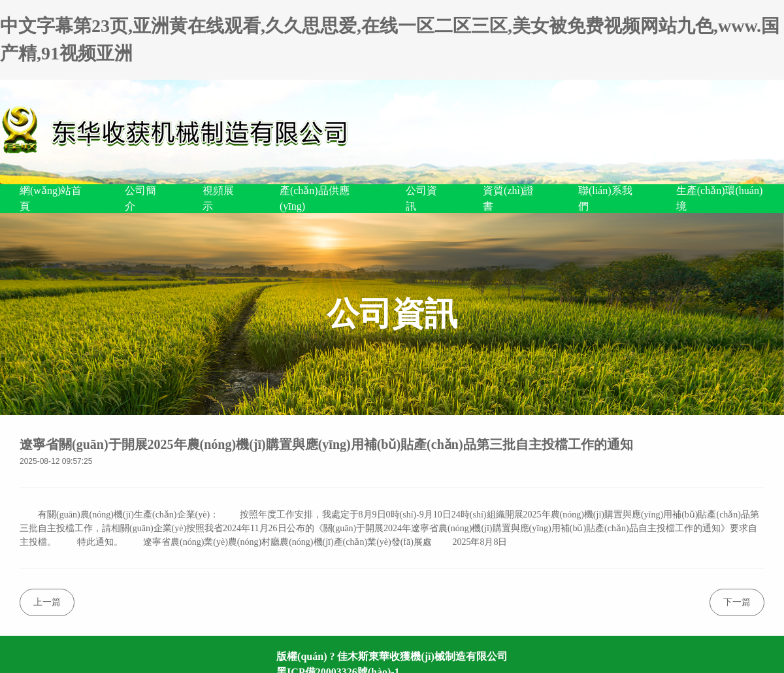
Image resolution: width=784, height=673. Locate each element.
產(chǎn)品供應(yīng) (315, 198)
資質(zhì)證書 (508, 198)
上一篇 (47, 602)
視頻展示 (218, 198)
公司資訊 (421, 198)
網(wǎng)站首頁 (51, 198)
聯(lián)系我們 (605, 198)
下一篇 (737, 602)
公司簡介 (140, 198)
